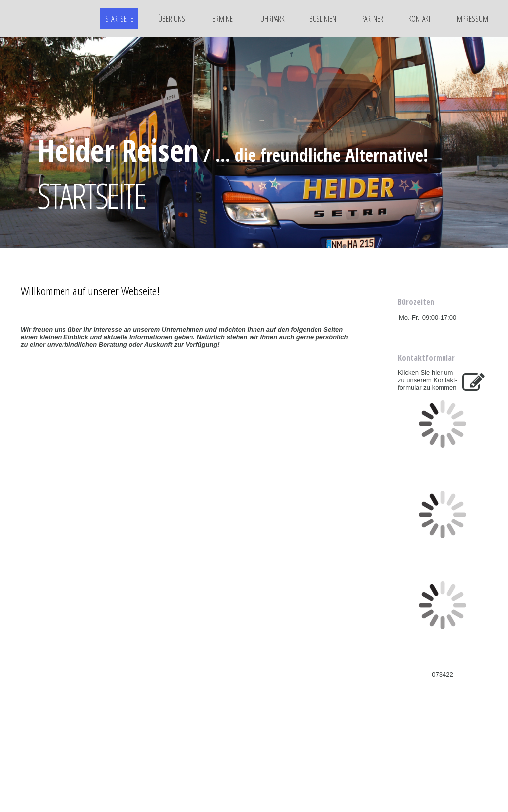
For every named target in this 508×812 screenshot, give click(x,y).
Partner (372, 19)
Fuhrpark (271, 19)
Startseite (119, 19)
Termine (221, 19)
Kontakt (419, 19)
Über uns (172, 19)
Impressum (472, 19)
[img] (47, 19)
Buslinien (323, 19)
